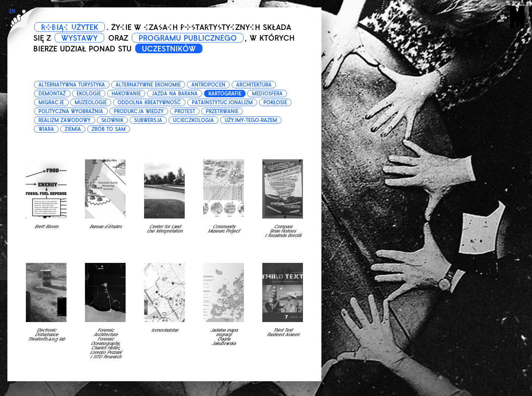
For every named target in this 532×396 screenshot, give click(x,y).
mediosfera (267, 94)
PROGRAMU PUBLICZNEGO (188, 38)
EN (12, 11)
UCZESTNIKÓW (169, 49)
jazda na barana (175, 94)
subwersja (148, 120)
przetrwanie (222, 111)
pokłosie (275, 103)
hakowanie (126, 94)
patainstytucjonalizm (222, 103)
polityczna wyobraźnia (71, 111)
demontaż (52, 94)
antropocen (208, 85)
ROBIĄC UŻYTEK (70, 27)
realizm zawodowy (64, 120)
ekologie (89, 94)
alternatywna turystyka (72, 85)
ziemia (73, 129)
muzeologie (91, 103)
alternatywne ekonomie (148, 85)
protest (185, 111)
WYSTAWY (79, 38)
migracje (51, 103)
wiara (46, 129)
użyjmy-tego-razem (251, 120)
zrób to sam (109, 129)
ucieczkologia (193, 120)
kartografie (225, 94)
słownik (112, 120)
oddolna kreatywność (149, 103)
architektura (254, 85)
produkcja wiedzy (139, 111)
